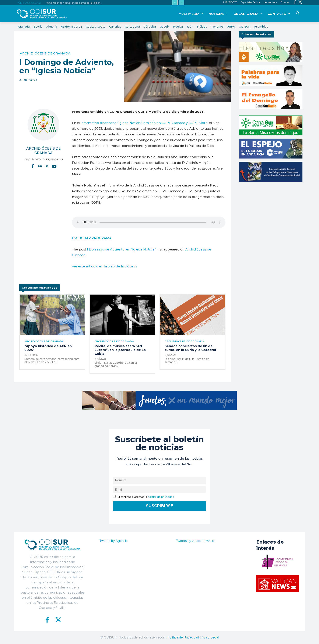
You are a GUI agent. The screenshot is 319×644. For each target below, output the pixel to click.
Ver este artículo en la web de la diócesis (104, 266)
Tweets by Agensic (113, 541)
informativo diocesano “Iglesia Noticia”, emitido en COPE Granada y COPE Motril (144, 123)
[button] (298, 14)
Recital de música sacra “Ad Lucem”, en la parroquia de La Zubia (120, 350)
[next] (182, 3)
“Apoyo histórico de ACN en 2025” (48, 348)
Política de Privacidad (183, 637)
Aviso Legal (210, 637)
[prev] (175, 3)
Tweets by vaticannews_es (196, 541)
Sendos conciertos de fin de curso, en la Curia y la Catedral (190, 348)
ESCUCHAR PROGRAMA (92, 238)
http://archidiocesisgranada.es (43, 159)
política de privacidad (161, 497)
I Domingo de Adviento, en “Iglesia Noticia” (121, 249)
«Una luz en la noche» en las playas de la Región (73, 3)
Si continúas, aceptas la (143, 497)
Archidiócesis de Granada (45, 53)
